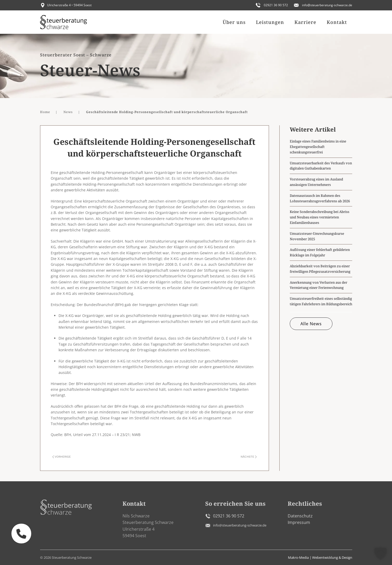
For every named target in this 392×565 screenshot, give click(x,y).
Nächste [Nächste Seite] (249, 457)
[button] (381, 554)
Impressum (299, 522)
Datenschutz (300, 516)
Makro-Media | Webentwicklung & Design (320, 557)
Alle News (311, 324)
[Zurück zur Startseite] (63, 22)
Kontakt (337, 22)
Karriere (305, 22)
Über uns (234, 22)
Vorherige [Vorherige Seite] (62, 457)
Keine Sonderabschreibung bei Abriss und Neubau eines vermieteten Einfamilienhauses (320, 217)
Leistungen (270, 22)
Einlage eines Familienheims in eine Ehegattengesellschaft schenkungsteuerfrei (318, 147)
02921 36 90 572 (276, 5)
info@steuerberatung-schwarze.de (327, 5)
